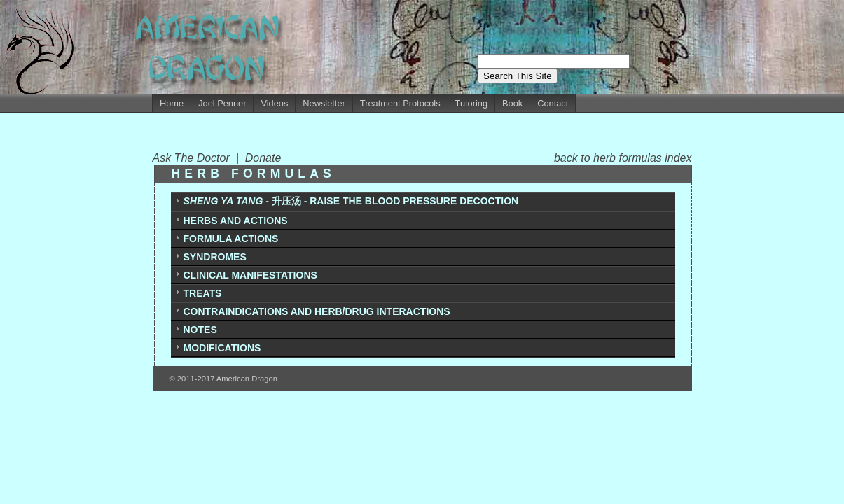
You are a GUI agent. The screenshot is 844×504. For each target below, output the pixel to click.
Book (512, 103)
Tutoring (471, 103)
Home (172, 103)
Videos (274, 103)
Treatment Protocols (400, 103)
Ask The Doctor (194, 158)
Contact (553, 103)
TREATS (203, 293)
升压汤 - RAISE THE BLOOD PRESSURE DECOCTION (351, 201)
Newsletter (324, 103)
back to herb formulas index (623, 158)
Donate (263, 158)
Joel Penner (222, 103)
